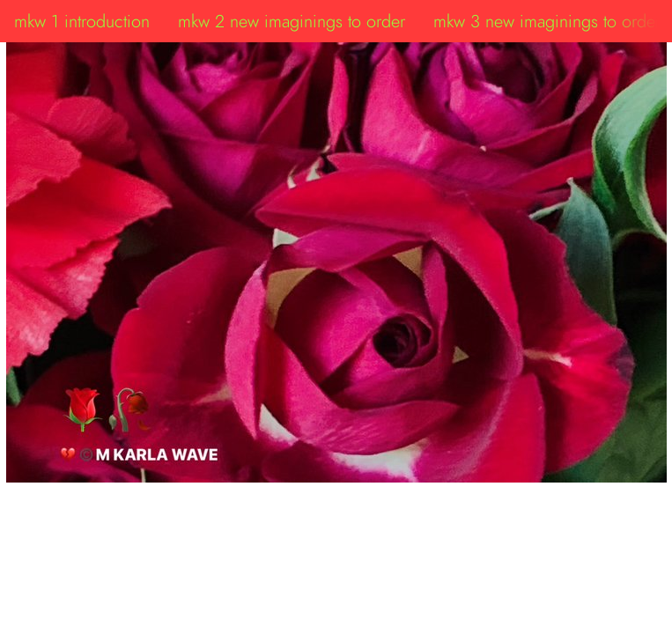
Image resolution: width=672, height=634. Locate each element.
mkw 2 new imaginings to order (292, 21)
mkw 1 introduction (82, 21)
